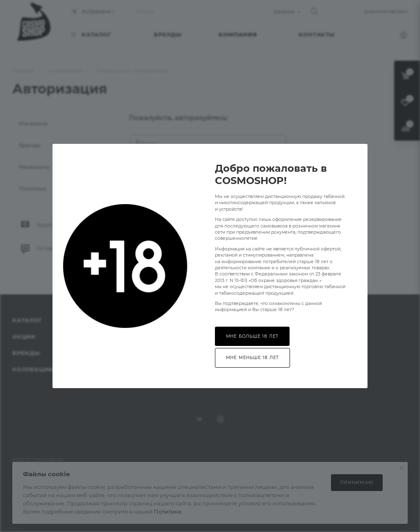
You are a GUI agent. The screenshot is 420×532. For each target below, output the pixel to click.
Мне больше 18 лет (252, 336)
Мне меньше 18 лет (253, 358)
